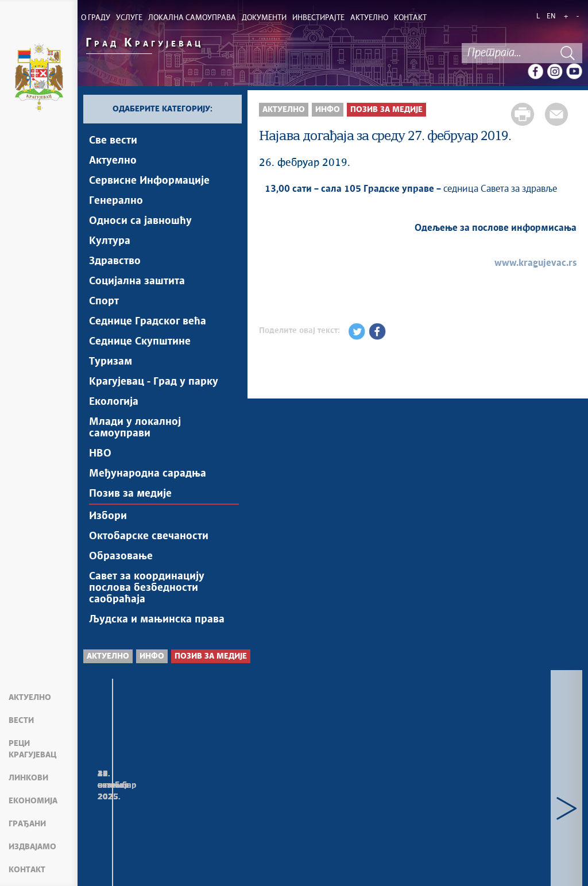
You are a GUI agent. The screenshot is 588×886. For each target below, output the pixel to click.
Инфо (328, 110)
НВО (100, 454)
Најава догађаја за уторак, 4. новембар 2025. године (331, 800)
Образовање (121, 556)
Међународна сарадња (148, 474)
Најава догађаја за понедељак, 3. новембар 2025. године (492, 805)
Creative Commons (360, 857)
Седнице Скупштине (140, 342)
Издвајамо (32, 847)
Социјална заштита (137, 281)
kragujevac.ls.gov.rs (352, 869)
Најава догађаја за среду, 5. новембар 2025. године (161, 800)
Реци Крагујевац (32, 749)
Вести (21, 721)
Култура (110, 241)
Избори (108, 516)
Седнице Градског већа (148, 322)
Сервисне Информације (149, 181)
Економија (33, 801)
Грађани (27, 824)
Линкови (28, 778)
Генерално (116, 201)
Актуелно (30, 698)
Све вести (113, 141)
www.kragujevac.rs (535, 263)
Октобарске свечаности (149, 536)
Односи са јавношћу (140, 221)
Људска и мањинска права (157, 620)
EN (551, 17)
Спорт (104, 301)
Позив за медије (130, 494)
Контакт (27, 870)
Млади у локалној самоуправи (135, 428)
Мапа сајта (112, 863)
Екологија (114, 402)
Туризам (111, 362)
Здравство (115, 261)
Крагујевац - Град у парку (154, 382)
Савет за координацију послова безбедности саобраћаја (147, 588)
